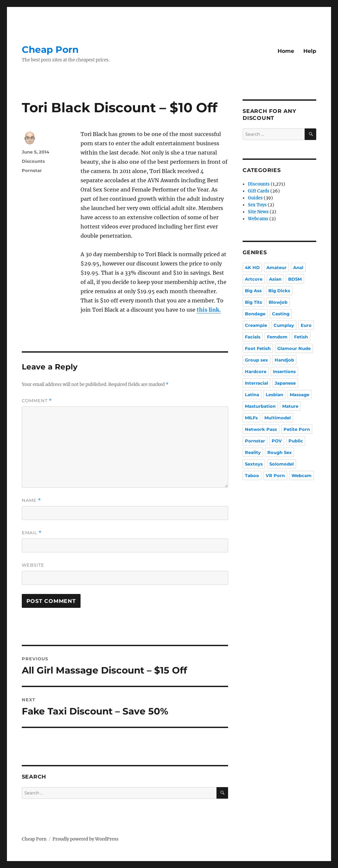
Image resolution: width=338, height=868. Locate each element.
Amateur (276, 267)
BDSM (295, 279)
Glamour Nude (294, 348)
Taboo (252, 475)
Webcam (302, 475)
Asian (275, 279)
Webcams (258, 219)
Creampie (256, 325)
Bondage (255, 314)
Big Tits (253, 302)
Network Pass (261, 429)
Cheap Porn (50, 50)
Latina (252, 395)
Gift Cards (259, 191)
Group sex (256, 360)
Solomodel (282, 464)
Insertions (284, 371)
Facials (253, 337)
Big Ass (253, 291)
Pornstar (32, 170)
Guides (255, 198)
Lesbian (274, 395)
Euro (306, 325)
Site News (258, 212)
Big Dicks (279, 291)
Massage (300, 395)
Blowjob (278, 302)
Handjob (284, 360)
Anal (298, 267)
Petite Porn (297, 429)
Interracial (256, 383)
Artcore (254, 279)
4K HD (252, 267)
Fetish (301, 337)
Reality (253, 452)
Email (32, 533)
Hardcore (256, 371)
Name (31, 500)
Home (286, 51)
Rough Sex (280, 452)
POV (277, 441)
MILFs (251, 418)
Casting (281, 314)
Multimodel (278, 418)
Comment (37, 401)
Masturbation (260, 406)
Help (310, 51)
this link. (209, 310)
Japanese (285, 383)
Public (296, 441)
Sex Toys (257, 205)
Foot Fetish (258, 348)
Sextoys (254, 464)
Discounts (33, 161)
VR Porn (275, 475)
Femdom (277, 337)
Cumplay (284, 325)
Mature (290, 406)
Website (33, 565)
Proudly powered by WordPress (85, 839)
